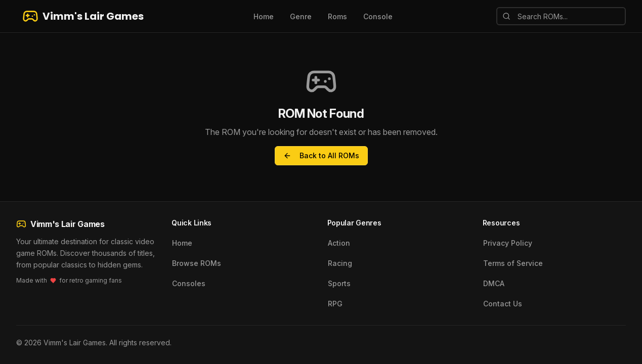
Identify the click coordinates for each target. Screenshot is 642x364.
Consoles (189, 283)
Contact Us (503, 304)
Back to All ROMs (321, 155)
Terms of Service (513, 263)
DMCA (494, 283)
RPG (335, 304)
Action (339, 243)
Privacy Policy (508, 243)
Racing (340, 263)
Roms (337, 16)
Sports (339, 283)
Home (264, 16)
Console (378, 16)
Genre (301, 16)
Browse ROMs (197, 263)
